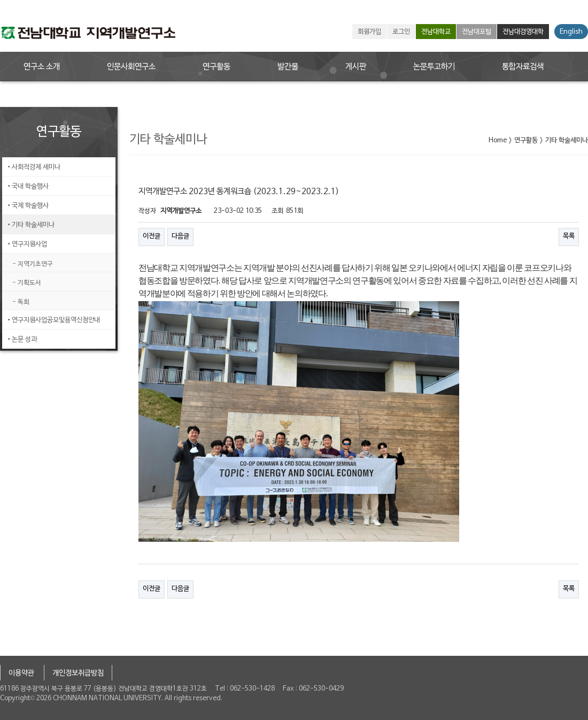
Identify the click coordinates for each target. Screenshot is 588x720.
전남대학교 (436, 32)
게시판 (356, 67)
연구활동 (216, 67)
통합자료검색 (523, 67)
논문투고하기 (434, 67)
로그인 (401, 32)
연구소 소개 (42, 67)
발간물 (288, 67)
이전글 (152, 236)
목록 (569, 236)
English (571, 32)
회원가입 (369, 32)
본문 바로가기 (0, 0)
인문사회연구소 (131, 67)
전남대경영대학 (523, 32)
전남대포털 (477, 32)
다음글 (180, 236)
